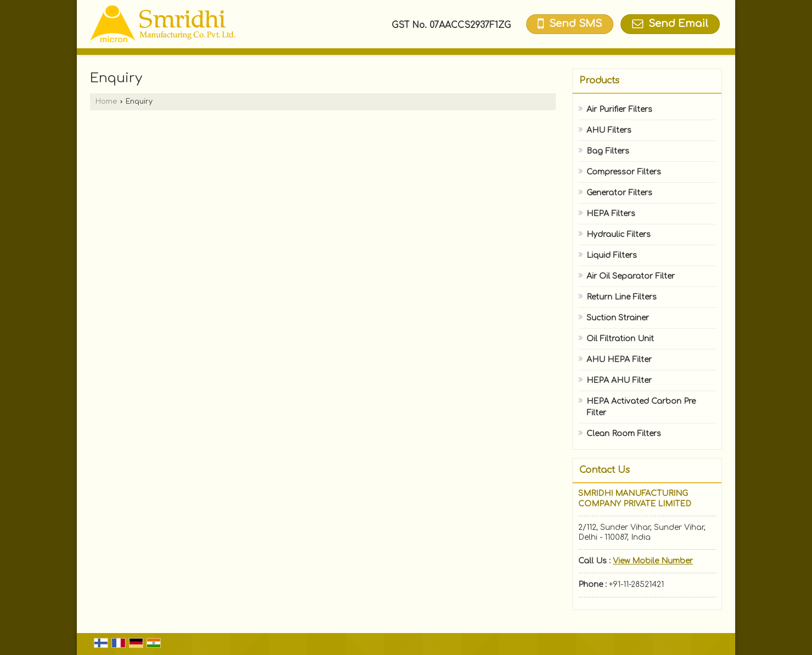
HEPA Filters (611, 214)
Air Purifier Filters (619, 109)
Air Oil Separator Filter (631, 276)
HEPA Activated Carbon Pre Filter (641, 407)
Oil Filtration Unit (620, 339)
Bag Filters (608, 151)
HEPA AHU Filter (619, 380)
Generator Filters (619, 193)
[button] (653, 561)
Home (106, 101)
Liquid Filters (612, 255)
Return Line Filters (622, 297)
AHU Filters (609, 130)
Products (599, 81)
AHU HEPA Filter (619, 360)
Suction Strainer (618, 318)
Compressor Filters (624, 172)
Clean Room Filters (624, 434)
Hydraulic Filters (619, 235)
